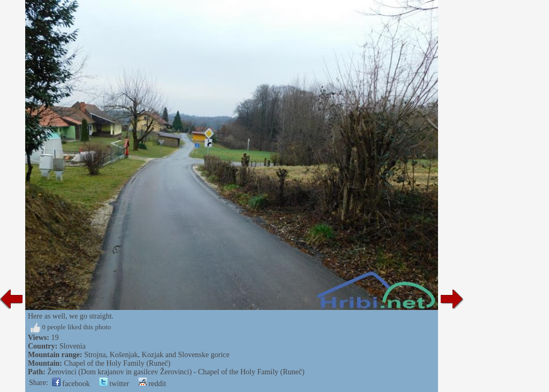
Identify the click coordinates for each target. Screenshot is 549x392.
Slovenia (73, 346)
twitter (114, 384)
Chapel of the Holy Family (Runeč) (117, 363)
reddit (152, 384)
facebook (71, 384)
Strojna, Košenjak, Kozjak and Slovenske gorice (157, 355)
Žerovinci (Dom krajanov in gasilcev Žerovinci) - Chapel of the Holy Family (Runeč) (176, 372)
